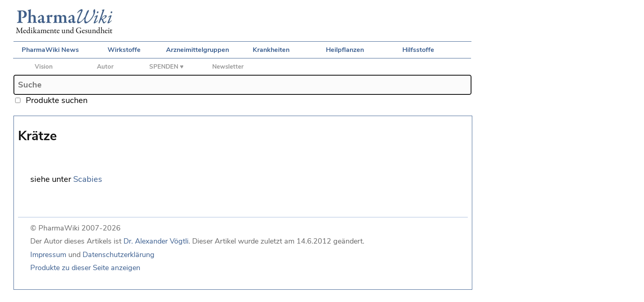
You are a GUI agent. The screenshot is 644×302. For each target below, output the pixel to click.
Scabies (88, 179)
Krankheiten (271, 50)
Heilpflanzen (345, 50)
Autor (105, 67)
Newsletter (228, 67)
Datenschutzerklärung (119, 255)
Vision (44, 67)
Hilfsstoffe (418, 50)
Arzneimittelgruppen (197, 50)
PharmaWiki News (50, 50)
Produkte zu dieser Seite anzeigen (85, 268)
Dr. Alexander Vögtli (156, 241)
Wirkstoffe (124, 50)
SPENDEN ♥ (166, 67)
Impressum (48, 255)
